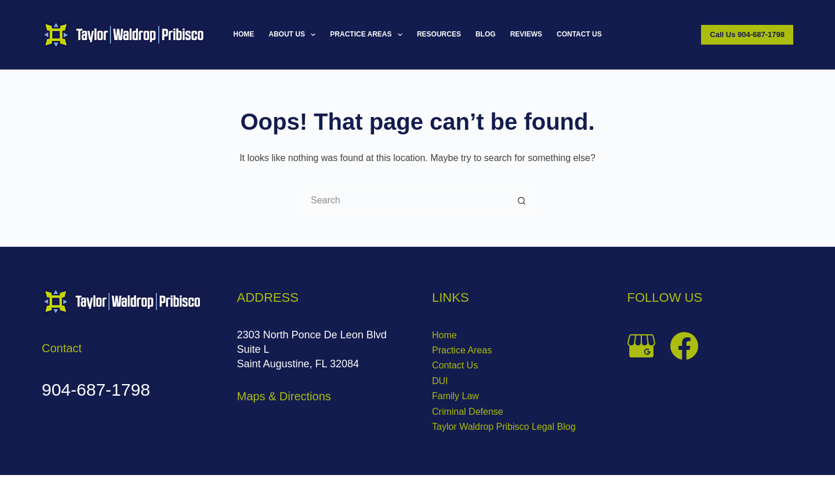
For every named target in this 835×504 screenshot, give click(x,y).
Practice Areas (369, 35)
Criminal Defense (468, 412)
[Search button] (522, 200)
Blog (486, 34)
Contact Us (579, 34)
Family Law (455, 396)
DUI (440, 381)
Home (244, 34)
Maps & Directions (284, 396)
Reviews (526, 34)
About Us (294, 35)
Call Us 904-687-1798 (747, 34)
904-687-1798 (96, 390)
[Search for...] (406, 200)
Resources (439, 34)
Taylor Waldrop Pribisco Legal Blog (504, 427)
